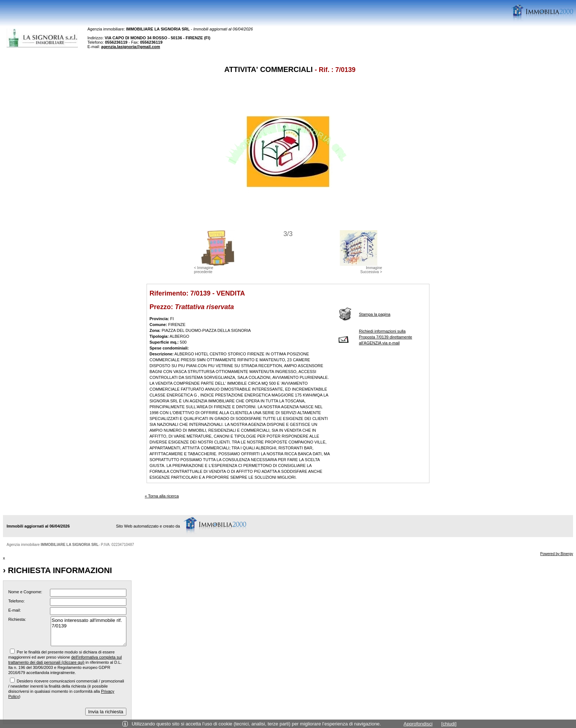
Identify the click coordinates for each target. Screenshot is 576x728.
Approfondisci (418, 724)
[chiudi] (449, 724)
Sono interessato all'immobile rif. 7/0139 (89, 631)
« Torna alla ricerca (162, 496)
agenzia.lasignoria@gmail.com (131, 47)
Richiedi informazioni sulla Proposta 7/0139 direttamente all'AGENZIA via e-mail (386, 337)
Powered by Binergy (557, 554)
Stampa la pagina (375, 314)
